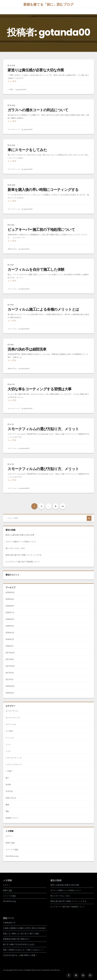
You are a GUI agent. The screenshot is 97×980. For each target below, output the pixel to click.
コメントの (12, 849)
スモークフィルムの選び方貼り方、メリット (43, 429)
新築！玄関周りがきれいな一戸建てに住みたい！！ (24, 950)
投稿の (10, 843)
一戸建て (11, 89)
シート (8, 744)
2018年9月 (10, 599)
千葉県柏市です (9, 923)
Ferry (21, 970)
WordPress (55, 970)
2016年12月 (10, 686)
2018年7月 (10, 613)
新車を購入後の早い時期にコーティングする (43, 190)
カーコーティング (14, 129)
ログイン (9, 836)
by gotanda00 (21, 89)
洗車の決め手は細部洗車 (27, 349)
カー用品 (9, 731)
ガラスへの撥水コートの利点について (38, 110)
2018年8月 (10, 606)
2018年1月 (10, 646)
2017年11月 (10, 659)
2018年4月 (10, 633)
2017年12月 (10, 653)
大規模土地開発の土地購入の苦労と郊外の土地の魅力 (25, 928)
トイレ (8, 751)
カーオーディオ (12, 711)
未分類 (8, 785)
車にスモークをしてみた (27, 150)
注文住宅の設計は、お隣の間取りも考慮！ (20, 955)
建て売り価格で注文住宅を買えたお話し (19, 944)
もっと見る (12, 81)
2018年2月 (10, 639)
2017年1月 (10, 679)
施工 (7, 778)
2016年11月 (10, 693)
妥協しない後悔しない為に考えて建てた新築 (21, 934)
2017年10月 (10, 666)
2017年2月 (10, 673)
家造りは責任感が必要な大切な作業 (36, 70)
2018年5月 (10, 626)
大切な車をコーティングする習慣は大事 (40, 389)
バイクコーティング (14, 758)
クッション (10, 738)
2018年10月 (10, 592)
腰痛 (7, 805)
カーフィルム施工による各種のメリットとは (43, 309)
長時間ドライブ (12, 818)
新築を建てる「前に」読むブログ (48, 4)
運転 (7, 811)
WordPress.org (12, 856)
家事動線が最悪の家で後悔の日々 (16, 939)
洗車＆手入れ (12, 249)
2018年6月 (10, 619)
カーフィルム (12, 289)
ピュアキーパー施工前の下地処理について (41, 230)
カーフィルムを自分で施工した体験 (36, 269)
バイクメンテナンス (14, 764)
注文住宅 (9, 791)
